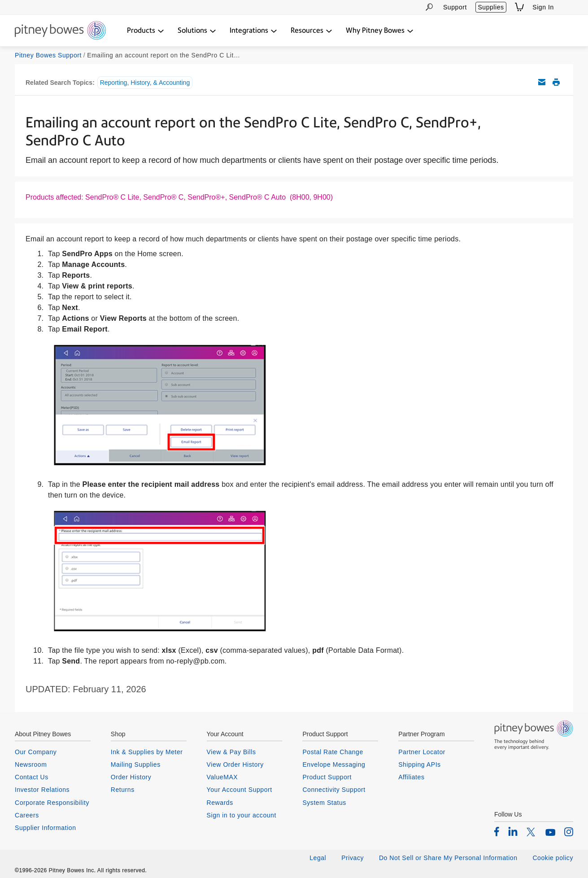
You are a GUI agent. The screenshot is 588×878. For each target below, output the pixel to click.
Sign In (543, 7)
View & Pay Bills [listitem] (231, 752)
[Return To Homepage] (60, 31)
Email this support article (542, 82)
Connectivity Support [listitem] (334, 790)
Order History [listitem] (131, 777)
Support (455, 7)
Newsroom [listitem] (31, 764)
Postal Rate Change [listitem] (333, 752)
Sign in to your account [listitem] (242, 815)
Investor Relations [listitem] (42, 790)
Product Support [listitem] (327, 777)
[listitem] (497, 831)
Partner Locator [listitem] (422, 752)
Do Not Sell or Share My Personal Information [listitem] (448, 858)
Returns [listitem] (123, 790)
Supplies (491, 7)
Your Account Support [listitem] (240, 790)
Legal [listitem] (318, 858)
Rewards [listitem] (220, 803)
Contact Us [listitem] (32, 777)
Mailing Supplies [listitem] (136, 764)
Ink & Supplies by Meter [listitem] (147, 752)
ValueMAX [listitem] (222, 777)
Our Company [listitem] (36, 752)
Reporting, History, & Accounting (145, 83)
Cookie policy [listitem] (553, 858)
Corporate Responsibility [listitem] (52, 803)
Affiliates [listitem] (411, 777)
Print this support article (556, 82)
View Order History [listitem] (235, 764)
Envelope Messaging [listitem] (334, 764)
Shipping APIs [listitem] (419, 764)
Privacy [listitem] (353, 858)
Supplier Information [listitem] (46, 828)
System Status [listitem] (324, 803)
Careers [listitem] (27, 815)
